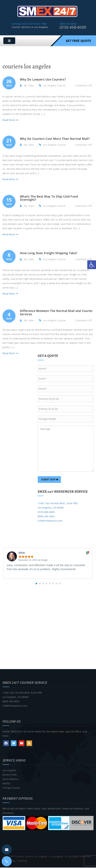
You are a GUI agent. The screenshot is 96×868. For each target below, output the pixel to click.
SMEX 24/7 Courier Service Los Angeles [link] (25, 857)
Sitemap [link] (22, 861)
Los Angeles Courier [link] (54, 86)
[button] (36, 584)
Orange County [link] (11, 788)
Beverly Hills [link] (10, 775)
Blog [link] (13, 861)
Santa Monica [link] (10, 780)
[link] (92, 265)
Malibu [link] (7, 784)
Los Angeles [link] (9, 771)
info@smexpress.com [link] (50, 521)
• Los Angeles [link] (55, 857)
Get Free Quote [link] (78, 41)
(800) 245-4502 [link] (68, 24)
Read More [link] (10, 120)
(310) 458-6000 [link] (73, 28)
